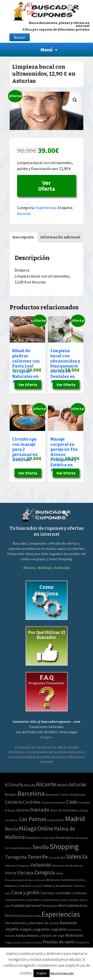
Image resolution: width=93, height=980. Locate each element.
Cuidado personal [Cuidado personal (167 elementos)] (26, 905)
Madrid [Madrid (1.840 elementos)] (75, 819)
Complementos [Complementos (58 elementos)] (15, 900)
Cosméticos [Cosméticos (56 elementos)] (34, 900)
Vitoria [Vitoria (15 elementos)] (11, 873)
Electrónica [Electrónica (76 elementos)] (13, 916)
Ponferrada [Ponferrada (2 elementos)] (48, 838)
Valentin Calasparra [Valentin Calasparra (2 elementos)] (17, 865)
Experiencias (46, 208)
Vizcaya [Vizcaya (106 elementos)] (25, 873)
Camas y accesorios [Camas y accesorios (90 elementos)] (57, 886)
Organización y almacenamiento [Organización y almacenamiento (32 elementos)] (23, 942)
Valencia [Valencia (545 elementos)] (77, 857)
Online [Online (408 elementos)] (45, 828)
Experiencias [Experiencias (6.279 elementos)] (61, 914)
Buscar (20, 37)
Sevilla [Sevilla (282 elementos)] (41, 847)
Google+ (46, 737)
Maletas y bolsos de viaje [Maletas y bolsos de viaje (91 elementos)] (46, 936)
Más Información (62, 973)
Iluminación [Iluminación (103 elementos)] (68, 923)
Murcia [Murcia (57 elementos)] (12, 829)
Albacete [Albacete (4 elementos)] (30, 785)
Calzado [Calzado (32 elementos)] (37, 886)
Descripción (23, 237)
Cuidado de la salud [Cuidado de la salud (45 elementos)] (55, 900)
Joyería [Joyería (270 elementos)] (12, 929)
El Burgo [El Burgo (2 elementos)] (10, 810)
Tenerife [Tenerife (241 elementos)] (38, 857)
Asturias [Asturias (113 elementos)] (77, 784)
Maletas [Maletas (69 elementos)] (21, 936)
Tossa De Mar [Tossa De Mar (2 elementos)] (57, 858)
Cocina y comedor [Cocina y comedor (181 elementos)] (56, 893)
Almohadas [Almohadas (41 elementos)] (53, 880)
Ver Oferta (46, 186)
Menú (46, 50)
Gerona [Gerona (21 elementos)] (23, 810)
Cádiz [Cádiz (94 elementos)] (72, 802)
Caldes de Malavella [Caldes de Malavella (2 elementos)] (73, 795)
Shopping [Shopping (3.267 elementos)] (64, 846)
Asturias (24, 213)
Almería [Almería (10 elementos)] (62, 785)
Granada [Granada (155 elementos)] (39, 810)
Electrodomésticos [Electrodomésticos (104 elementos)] (73, 905)
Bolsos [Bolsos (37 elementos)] (72, 880)
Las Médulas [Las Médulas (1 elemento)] (12, 820)
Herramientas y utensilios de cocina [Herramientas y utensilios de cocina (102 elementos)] (32, 923)
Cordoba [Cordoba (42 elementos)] (31, 802)
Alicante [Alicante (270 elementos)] (46, 784)
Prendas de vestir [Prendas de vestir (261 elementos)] (59, 942)
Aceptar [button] (42, 973)
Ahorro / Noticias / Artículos (47, 568)
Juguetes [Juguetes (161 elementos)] (59, 929)
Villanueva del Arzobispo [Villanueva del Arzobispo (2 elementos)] (67, 865)
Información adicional (60, 237)
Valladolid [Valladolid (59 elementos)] (41, 865)
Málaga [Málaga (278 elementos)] (28, 828)
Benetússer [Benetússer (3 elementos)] (52, 795)
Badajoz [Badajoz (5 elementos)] (11, 795)
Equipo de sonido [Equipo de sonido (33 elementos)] (31, 916)
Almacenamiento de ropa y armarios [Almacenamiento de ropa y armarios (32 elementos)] (25, 880)
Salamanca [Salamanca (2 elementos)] (81, 838)
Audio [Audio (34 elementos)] (64, 880)
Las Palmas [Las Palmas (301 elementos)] (33, 819)
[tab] (23, 237)
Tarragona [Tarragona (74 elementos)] (16, 857)
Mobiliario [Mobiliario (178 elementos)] (74, 935)
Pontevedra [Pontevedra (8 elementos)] (65, 838)
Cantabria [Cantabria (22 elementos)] (14, 802)
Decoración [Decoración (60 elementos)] (50, 906)
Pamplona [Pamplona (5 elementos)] (33, 838)
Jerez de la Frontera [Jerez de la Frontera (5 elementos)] (64, 810)
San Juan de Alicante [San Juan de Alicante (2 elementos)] (18, 848)
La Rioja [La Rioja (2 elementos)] (83, 810)
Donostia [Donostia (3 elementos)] (84, 802)
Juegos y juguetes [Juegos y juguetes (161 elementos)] (35, 929)
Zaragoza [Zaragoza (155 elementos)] (45, 872)
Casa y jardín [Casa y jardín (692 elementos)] (26, 892)
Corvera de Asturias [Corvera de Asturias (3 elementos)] (53, 802)
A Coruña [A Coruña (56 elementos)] (14, 785)
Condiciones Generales (46, 727)
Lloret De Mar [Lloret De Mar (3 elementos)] (56, 820)
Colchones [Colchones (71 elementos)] (80, 893)
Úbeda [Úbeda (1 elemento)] (59, 873)
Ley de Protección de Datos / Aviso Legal (46, 732)
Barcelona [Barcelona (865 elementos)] (31, 793)
